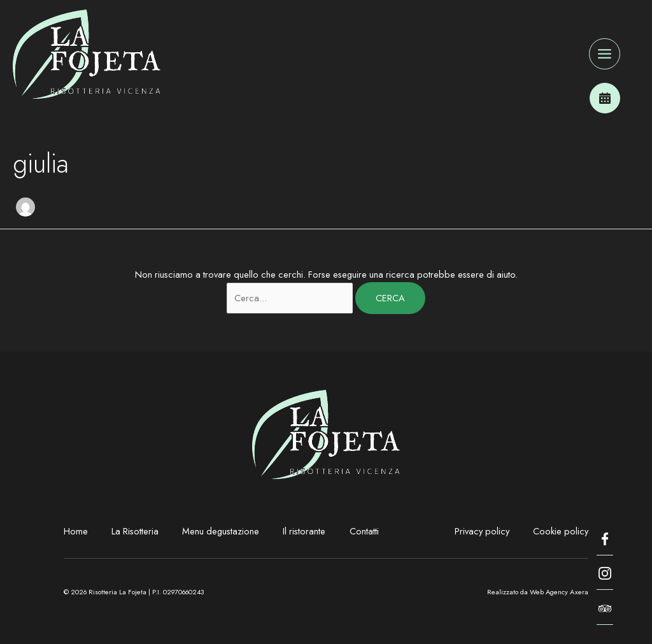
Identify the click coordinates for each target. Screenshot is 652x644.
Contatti (364, 531)
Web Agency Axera (559, 592)
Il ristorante (304, 531)
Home (76, 531)
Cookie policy (561, 531)
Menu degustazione (221, 531)
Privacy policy (482, 531)
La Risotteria (135, 531)
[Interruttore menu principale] (605, 54)
